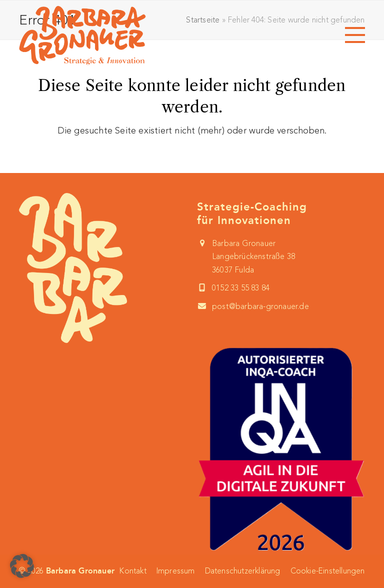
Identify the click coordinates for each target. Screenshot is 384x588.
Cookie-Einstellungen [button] (328, 571)
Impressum (176, 571)
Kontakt (133, 571)
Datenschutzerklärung (243, 571)
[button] (355, 35)
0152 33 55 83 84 (241, 288)
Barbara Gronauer (80, 571)
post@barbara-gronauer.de (260, 306)
